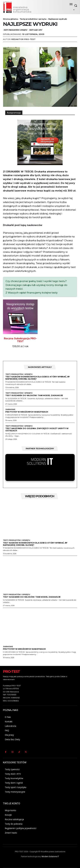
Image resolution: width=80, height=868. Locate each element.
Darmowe (10, 409)
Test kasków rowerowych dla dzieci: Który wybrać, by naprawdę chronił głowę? (38, 378)
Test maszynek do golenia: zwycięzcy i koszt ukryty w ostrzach (37, 429)
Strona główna (10, 19)
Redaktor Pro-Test (23, 39)
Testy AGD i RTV (36, 30)
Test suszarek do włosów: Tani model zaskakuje (34, 395)
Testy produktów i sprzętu (33, 19)
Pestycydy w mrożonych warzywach (27, 412)
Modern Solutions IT (50, 856)
